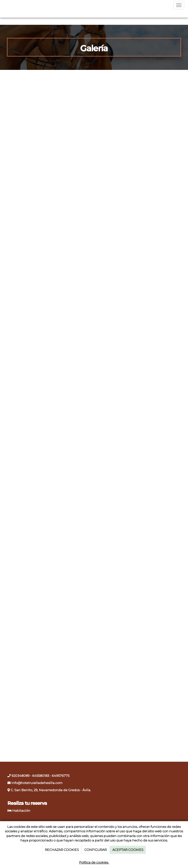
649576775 (61, 776)
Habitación (21, 811)
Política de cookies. (94, 862)
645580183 (41, 776)
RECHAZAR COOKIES (62, 850)
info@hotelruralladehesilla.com (37, 783)
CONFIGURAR (95, 850)
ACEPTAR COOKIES (128, 850)
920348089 (20, 776)
